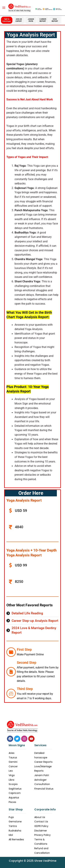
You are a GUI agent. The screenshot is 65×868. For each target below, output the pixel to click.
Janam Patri (31, 20)
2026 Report (55, 20)
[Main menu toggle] (4, 8)
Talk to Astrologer (7, 20)
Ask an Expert (19, 20)
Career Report (43, 20)
